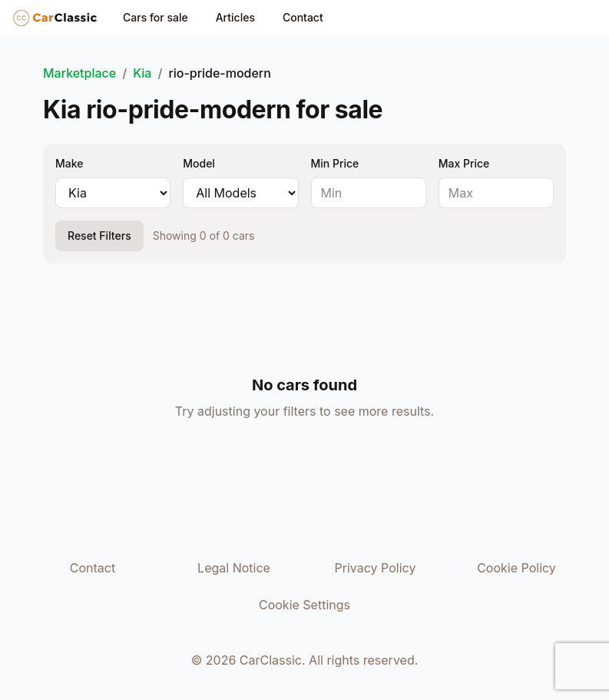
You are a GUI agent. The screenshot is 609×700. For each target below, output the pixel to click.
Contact (303, 17)
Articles (235, 17)
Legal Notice (234, 568)
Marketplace (79, 73)
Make (69, 163)
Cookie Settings (304, 605)
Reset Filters (99, 236)
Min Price (335, 163)
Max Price (464, 163)
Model (199, 163)
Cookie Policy (516, 568)
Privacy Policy (376, 568)
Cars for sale (156, 17)
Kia (142, 73)
